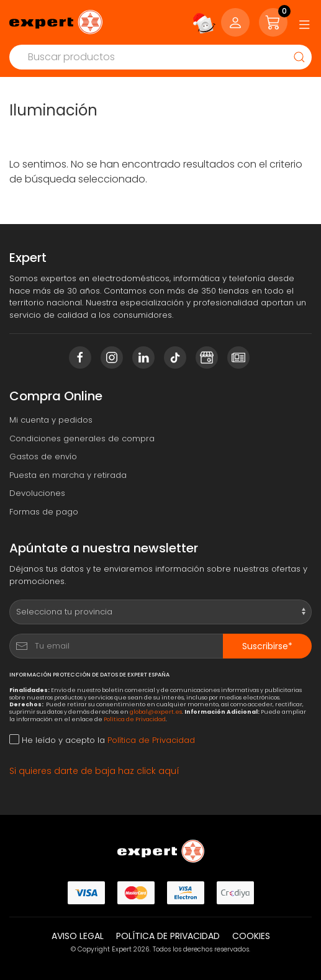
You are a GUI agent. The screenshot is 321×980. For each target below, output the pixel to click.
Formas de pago (44, 512)
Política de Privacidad (135, 719)
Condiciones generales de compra (82, 438)
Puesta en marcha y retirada (68, 475)
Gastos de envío (43, 456)
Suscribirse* (267, 646)
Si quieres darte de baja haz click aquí (94, 771)
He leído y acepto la (102, 740)
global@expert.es (156, 712)
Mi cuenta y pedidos (51, 420)
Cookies (251, 936)
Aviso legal (78, 936)
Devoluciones (37, 493)
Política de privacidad (168, 936)
